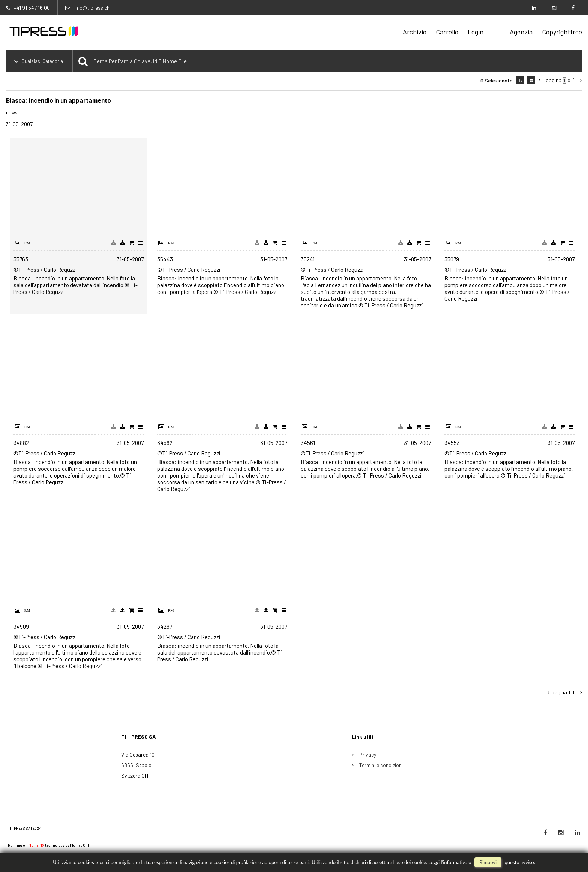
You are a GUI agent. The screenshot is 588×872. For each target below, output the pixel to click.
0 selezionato (496, 80)
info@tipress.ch (92, 8)
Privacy (368, 754)
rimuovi (488, 862)
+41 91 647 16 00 (32, 8)
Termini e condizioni (381, 765)
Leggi (434, 862)
